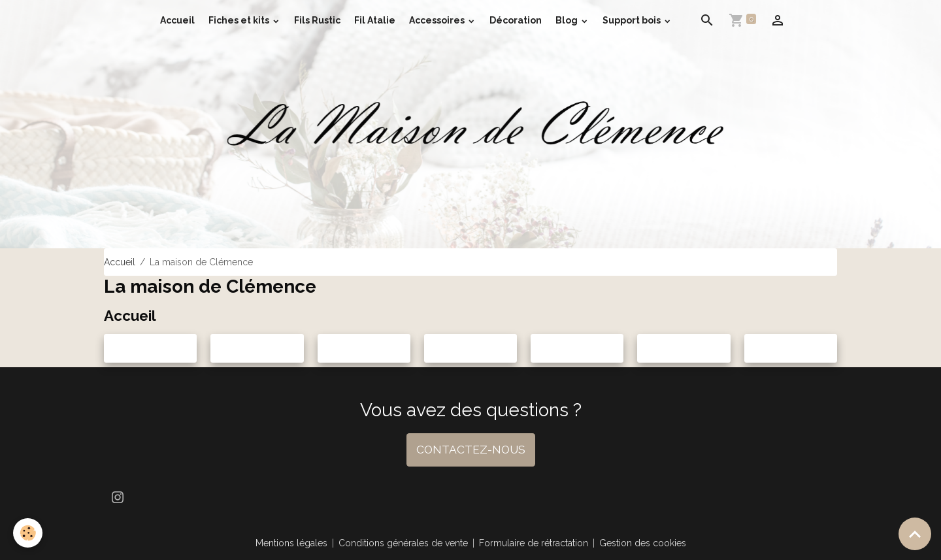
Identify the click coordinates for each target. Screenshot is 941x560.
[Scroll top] (915, 534)
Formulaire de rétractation (534, 543)
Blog (568, 20)
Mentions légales (291, 543)
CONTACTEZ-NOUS (471, 450)
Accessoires (438, 20)
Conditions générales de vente (403, 543)
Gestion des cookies (643, 543)
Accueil (177, 20)
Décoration (516, 20)
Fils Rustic (317, 20)
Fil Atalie (375, 20)
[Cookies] (28, 533)
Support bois (633, 20)
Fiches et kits (240, 20)
